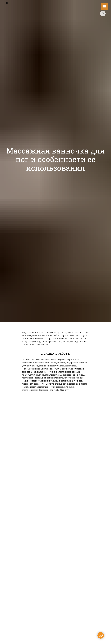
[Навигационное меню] (104, 6)
